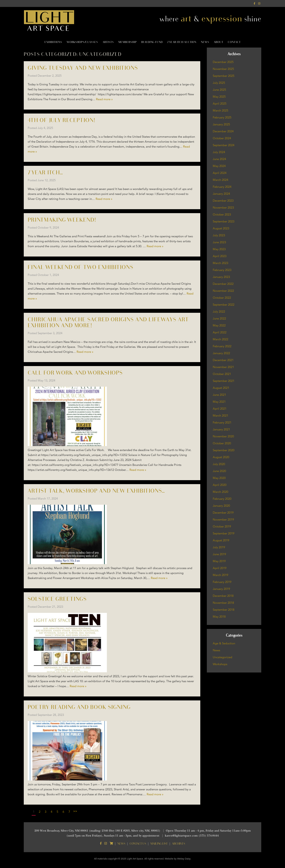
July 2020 (219, 464)
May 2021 (219, 402)
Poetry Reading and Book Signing (79, 707)
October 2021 (222, 374)
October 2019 (222, 526)
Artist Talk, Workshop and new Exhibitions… (96, 491)
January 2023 (221, 277)
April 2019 (220, 568)
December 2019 (223, 513)
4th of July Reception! (62, 120)
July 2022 (219, 311)
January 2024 (221, 194)
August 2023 (221, 228)
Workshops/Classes (82, 42)
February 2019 (222, 582)
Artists (108, 42)
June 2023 (219, 242)
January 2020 (221, 506)
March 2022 (220, 339)
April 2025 (220, 103)
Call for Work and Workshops (75, 373)
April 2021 (220, 409)
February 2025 (222, 117)
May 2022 (219, 325)
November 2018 (223, 603)
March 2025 (220, 110)
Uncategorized (222, 657)
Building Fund (152, 42)
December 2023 (223, 201)
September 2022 (224, 305)
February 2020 (222, 499)
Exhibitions (53, 42)
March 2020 (220, 492)
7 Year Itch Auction (182, 42)
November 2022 (223, 291)
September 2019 (224, 533)
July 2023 (219, 235)
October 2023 (222, 214)
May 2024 (219, 166)
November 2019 (223, 519)
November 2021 (223, 367)
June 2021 (219, 395)
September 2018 (224, 610)
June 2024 (219, 159)
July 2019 (219, 547)
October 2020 (222, 443)
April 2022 (220, 332)
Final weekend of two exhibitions (81, 267)
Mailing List (159, 844)
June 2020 (219, 471)
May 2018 (219, 617)
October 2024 (222, 138)
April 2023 (220, 256)
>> (75, 811)
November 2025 (223, 69)
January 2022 (221, 353)
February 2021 (222, 422)
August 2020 (221, 457)
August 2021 (221, 388)
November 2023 (223, 207)
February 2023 (222, 270)
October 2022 (222, 298)
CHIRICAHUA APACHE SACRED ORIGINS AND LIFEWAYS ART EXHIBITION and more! (108, 323)
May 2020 (219, 478)
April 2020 (220, 485)
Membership (128, 42)
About (218, 42)
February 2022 (222, 346)
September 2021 (224, 381)
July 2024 (219, 152)
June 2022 (219, 318)
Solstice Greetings (57, 599)
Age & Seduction (224, 643)
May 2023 (219, 249)
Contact (234, 42)
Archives (179, 844)
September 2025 (224, 76)
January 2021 (221, 429)
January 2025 (221, 124)
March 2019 (220, 575)
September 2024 (224, 145)
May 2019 (219, 561)
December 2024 (223, 131)
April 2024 (220, 173)
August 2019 (221, 540)
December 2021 (223, 360)
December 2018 (223, 596)
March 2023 (220, 263)
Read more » (104, 99)
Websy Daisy (184, 859)
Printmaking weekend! (62, 220)
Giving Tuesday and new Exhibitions (83, 68)
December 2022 (223, 284)
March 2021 (220, 415)
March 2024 (220, 180)
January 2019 (221, 589)
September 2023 (224, 221)
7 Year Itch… (45, 173)
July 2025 (219, 83)
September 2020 (224, 450)
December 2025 (223, 62)
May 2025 (219, 97)
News (205, 42)
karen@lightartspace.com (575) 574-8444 (192, 836)
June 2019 (219, 554)
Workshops (220, 664)
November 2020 (223, 436)
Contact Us (138, 844)
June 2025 (219, 90)
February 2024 (222, 187)
